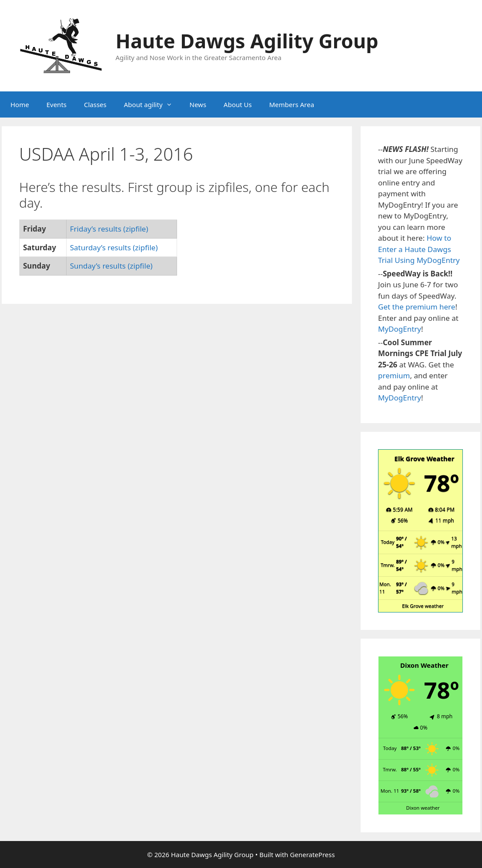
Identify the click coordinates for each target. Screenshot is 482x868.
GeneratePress (313, 855)
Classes (95, 104)
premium (394, 375)
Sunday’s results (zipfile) (111, 266)
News (198, 104)
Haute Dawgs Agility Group (247, 41)
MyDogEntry (400, 329)
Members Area (292, 104)
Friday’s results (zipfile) (109, 229)
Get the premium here (417, 307)
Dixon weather (423, 808)
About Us (238, 104)
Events (57, 104)
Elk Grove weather (423, 606)
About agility (152, 104)
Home (20, 104)
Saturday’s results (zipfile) (114, 247)
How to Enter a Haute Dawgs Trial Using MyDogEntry (419, 249)
